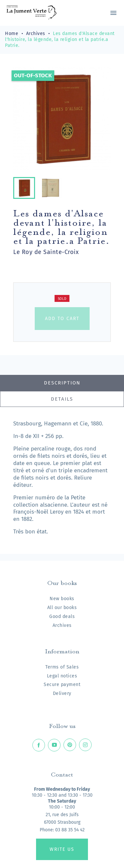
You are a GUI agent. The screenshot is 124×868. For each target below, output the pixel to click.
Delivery (62, 693)
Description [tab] (62, 383)
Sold (62, 299)
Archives (62, 625)
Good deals (62, 616)
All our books (62, 608)
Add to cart (62, 319)
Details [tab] (62, 399)
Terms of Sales (62, 667)
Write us (62, 849)
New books (62, 599)
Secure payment (62, 685)
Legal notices (62, 676)
